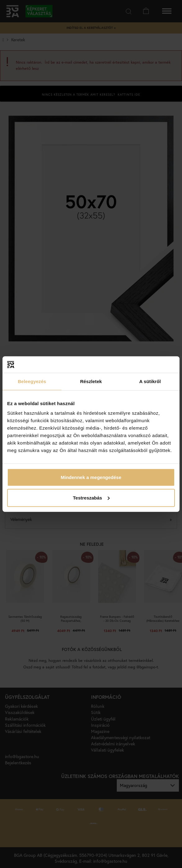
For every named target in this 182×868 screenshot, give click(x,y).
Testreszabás (91, 497)
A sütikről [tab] (150, 381)
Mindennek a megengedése (91, 477)
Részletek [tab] (91, 381)
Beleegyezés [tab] (32, 381)
